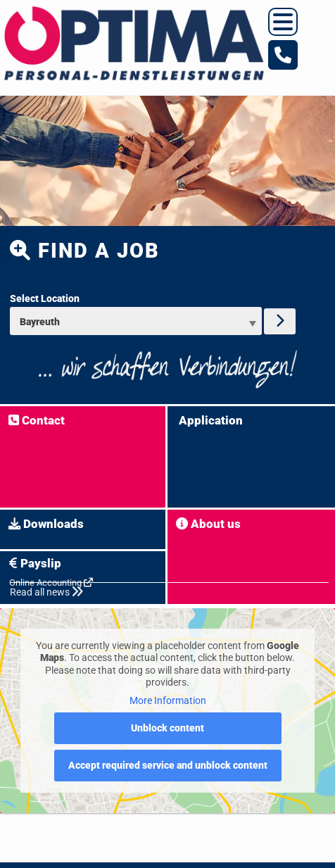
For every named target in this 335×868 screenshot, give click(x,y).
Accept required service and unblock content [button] (168, 765)
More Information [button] (168, 700)
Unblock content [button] (167, 728)
